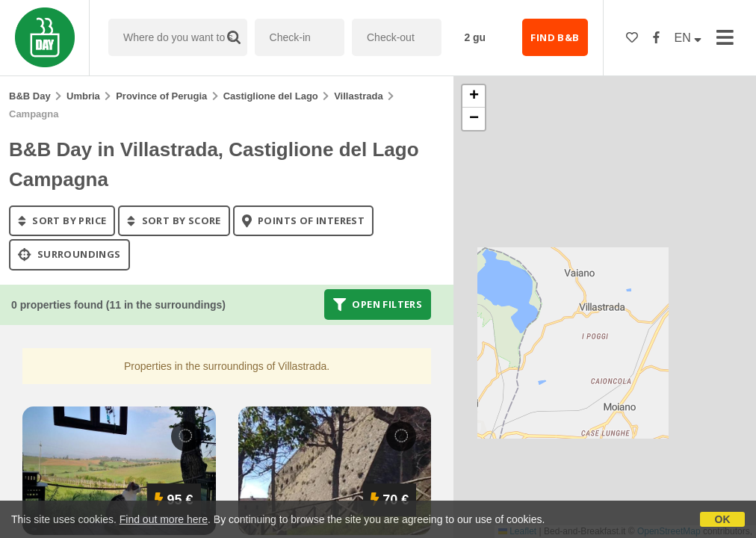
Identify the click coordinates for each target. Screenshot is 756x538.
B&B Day (30, 96)
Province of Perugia (161, 96)
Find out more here (164, 519)
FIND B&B (555, 37)
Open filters (378, 304)
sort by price (62, 220)
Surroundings (69, 255)
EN (688, 38)
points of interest (304, 220)
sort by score (174, 220)
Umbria (83, 96)
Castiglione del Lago (271, 96)
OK (723, 519)
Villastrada (359, 96)
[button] (474, 96)
